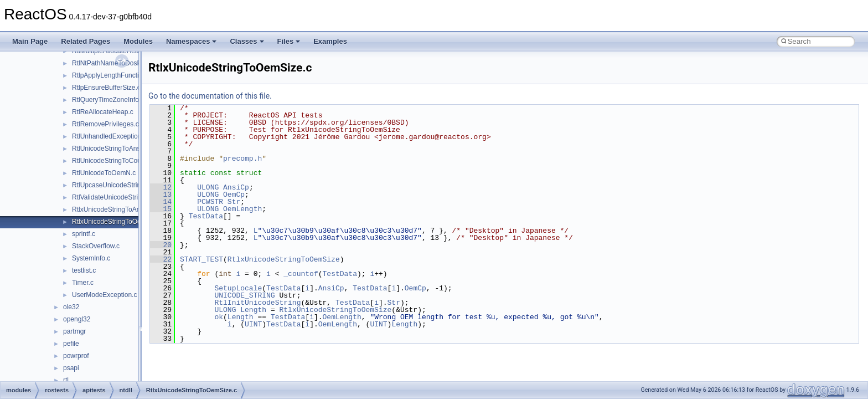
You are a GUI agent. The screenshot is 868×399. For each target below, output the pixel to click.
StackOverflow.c (96, 246)
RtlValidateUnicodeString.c (111, 197)
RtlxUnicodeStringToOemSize (284, 259)
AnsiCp (236, 187)
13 (161, 195)
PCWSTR (210, 202)
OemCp (234, 195)
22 (161, 259)
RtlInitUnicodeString (257, 303)
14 (161, 202)
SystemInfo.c (91, 258)
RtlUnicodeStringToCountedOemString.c (131, 161)
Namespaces (192, 41)
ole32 (71, 307)
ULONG (208, 187)
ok (219, 317)
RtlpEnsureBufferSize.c (106, 88)
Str (234, 202)
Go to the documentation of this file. (210, 96)
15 (161, 209)
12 (161, 187)
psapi (71, 368)
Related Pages (86, 41)
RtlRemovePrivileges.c (105, 124)
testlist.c (84, 270)
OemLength (242, 209)
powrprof (76, 356)
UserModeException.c (104, 295)
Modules (138, 41)
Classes (247, 41)
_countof (301, 274)
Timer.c (83, 283)
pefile (71, 344)
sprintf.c (84, 234)
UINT (253, 324)
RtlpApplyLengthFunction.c (112, 75)
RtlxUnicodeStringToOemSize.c (118, 222)
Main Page (30, 41)
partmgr (74, 331)
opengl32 (77, 319)
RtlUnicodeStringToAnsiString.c (118, 149)
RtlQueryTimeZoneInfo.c (108, 100)
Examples (330, 41)
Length (253, 310)
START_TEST (201, 259)
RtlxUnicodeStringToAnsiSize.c (118, 209)
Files (289, 41)
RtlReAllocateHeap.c (103, 112)
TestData (206, 216)
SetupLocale (238, 288)
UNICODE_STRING (244, 295)
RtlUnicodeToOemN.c (104, 173)
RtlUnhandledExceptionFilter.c (117, 136)
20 (161, 245)
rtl (66, 380)
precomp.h (242, 158)
